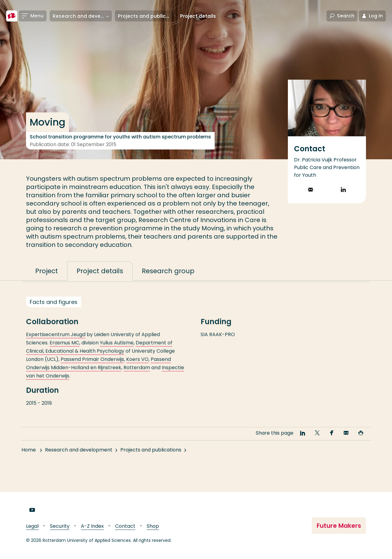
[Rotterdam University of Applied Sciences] (12, 16)
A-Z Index (92, 526)
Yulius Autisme (117, 351)
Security (60, 526)
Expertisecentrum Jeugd (56, 343)
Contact (125, 526)
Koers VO (137, 368)
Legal (32, 526)
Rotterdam (137, 376)
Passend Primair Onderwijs (92, 368)
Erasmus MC (64, 351)
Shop (153, 526)
